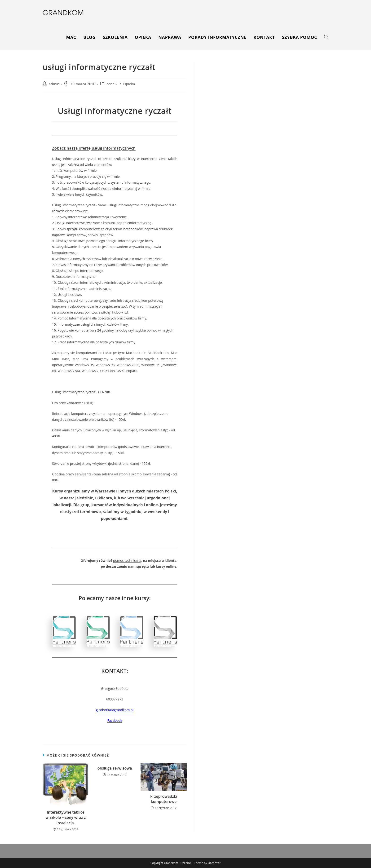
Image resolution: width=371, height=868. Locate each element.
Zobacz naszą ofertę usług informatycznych (94, 148)
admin (54, 84)
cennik (112, 84)
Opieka (129, 84)
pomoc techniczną (127, 560)
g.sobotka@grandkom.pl (115, 710)
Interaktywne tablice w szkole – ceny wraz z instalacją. (66, 817)
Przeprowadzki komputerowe (164, 799)
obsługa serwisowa (115, 768)
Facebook (115, 720)
